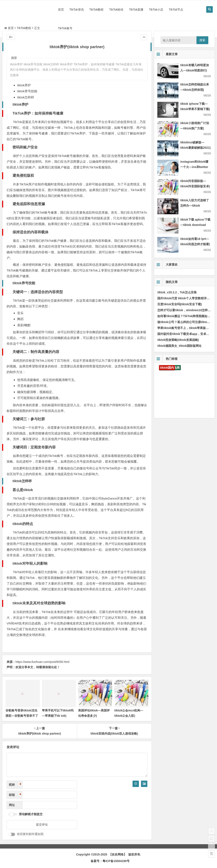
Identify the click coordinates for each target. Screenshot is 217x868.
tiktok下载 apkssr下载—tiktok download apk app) (195, 225)
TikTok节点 (176, 10)
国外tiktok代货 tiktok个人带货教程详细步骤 (186, 298)
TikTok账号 (65, 28)
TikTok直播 (136, 10)
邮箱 (15, 795)
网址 (12, 805)
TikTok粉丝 (116, 10)
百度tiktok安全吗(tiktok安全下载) (180, 304)
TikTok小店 (156, 10)
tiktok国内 (167, 368)
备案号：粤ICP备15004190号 (110, 861)
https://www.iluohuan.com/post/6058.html (42, 662)
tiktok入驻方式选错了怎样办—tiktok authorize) (194, 206)
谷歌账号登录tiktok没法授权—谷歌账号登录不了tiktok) (22, 716)
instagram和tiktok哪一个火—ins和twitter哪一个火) (194, 167)
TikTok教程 (97, 10)
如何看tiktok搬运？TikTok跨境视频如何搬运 (187, 316)
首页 (61, 10)
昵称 (15, 785)
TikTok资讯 (77, 10)
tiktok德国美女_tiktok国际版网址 (179, 346)
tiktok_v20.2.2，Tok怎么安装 (177, 292)
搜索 (202, 40)
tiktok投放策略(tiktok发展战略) (178, 340)
